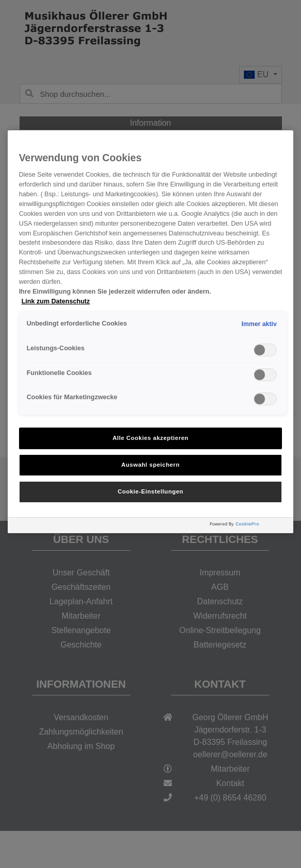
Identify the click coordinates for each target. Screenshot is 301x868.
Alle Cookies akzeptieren (151, 438)
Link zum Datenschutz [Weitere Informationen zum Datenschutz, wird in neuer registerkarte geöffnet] (56, 301)
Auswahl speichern (150, 465)
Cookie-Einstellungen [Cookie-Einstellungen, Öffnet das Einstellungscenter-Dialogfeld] (151, 491)
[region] (151, 332)
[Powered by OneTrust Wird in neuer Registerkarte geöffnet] (249, 527)
